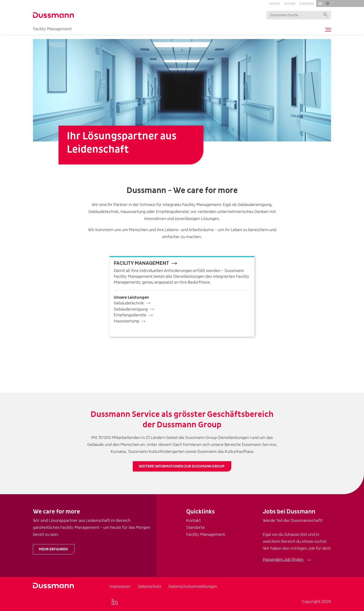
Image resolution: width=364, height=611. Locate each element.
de (320, 4)
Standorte (307, 4)
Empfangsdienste (130, 315)
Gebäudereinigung (131, 309)
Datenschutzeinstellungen (193, 586)
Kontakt (290, 4)
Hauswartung (126, 321)
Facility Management (52, 29)
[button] (328, 3)
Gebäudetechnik (129, 303)
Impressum (120, 586)
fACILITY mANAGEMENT (141, 263)
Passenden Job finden (284, 560)
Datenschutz (149, 586)
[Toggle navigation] (327, 30)
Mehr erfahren (53, 549)
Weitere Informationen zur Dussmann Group (182, 466)
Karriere (275, 4)
